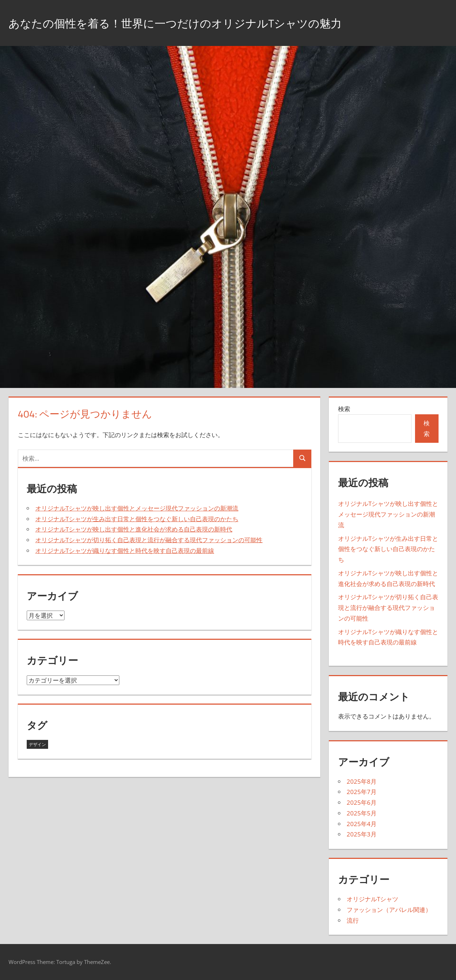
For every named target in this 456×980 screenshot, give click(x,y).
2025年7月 (362, 792)
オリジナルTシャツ (372, 899)
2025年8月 (362, 781)
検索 (344, 409)
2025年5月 (362, 813)
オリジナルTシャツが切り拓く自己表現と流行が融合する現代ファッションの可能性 (149, 540)
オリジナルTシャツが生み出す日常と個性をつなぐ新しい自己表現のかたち (137, 519)
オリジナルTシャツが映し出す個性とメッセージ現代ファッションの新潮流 (137, 508)
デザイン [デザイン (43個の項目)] (37, 744)
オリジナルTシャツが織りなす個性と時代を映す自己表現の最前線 (125, 551)
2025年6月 (362, 802)
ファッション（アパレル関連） (389, 910)
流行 (353, 920)
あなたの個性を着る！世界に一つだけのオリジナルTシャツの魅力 (201, 23)
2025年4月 (362, 824)
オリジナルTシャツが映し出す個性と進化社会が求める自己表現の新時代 (134, 529)
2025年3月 (362, 834)
